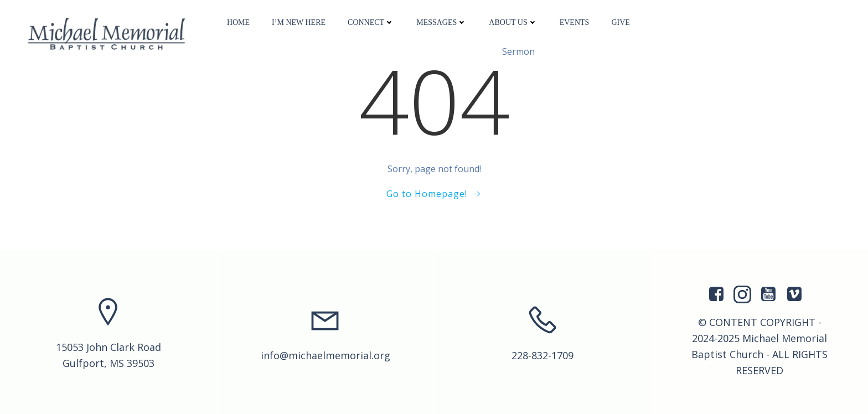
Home (238, 22)
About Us (513, 22)
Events (575, 22)
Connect (371, 22)
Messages (441, 22)
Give (620, 22)
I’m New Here (299, 22)
